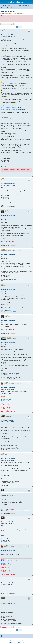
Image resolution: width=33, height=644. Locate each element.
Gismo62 (3, 30)
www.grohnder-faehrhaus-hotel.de (10, 107)
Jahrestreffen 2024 (8, 11)
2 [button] (19, 27)
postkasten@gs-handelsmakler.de (10, 84)
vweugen (9, 13)
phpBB (12, 639)
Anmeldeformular (23, 531)
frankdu (3, 454)
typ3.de (26, 529)
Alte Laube (9, 337)
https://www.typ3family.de (6, 542)
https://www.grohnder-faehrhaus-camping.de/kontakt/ (14, 119)
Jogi (2, 284)
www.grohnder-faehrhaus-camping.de (10, 109)
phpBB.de (22, 641)
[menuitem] (3, 5)
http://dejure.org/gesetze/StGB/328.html (9, 312)
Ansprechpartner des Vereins (18, 13)
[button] (21, 27)
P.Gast (2, 179)
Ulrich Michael (9, 415)
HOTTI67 (6, 210)
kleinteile (6, 383)
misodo (7, 517)
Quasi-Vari (8, 597)
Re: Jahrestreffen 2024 (8, 184)
